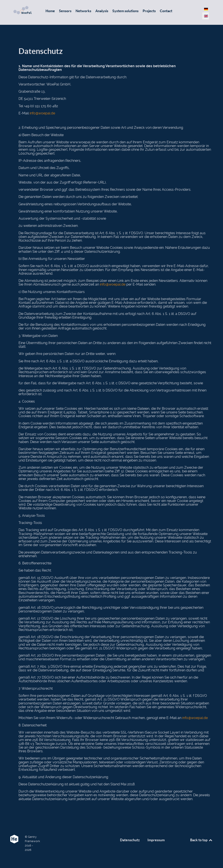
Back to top (201, 840)
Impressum (156, 840)
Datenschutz (130, 840)
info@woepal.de (42, 113)
